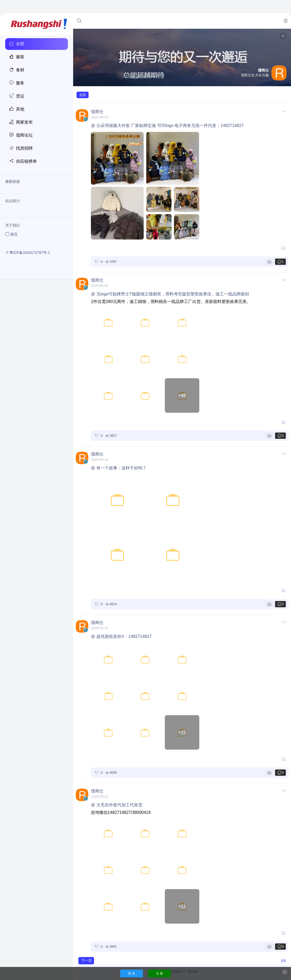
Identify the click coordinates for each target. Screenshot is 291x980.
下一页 (87, 961)
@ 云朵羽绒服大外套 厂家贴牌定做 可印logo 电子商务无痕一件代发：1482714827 (167, 126)
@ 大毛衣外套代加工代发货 (117, 805)
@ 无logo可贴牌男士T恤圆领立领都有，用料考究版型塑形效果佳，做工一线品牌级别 (170, 294)
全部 (83, 95)
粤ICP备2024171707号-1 (28, 252)
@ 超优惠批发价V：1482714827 (121, 636)
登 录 (132, 973)
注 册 (159, 973)
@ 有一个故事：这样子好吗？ (119, 468)
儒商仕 (97, 112)
